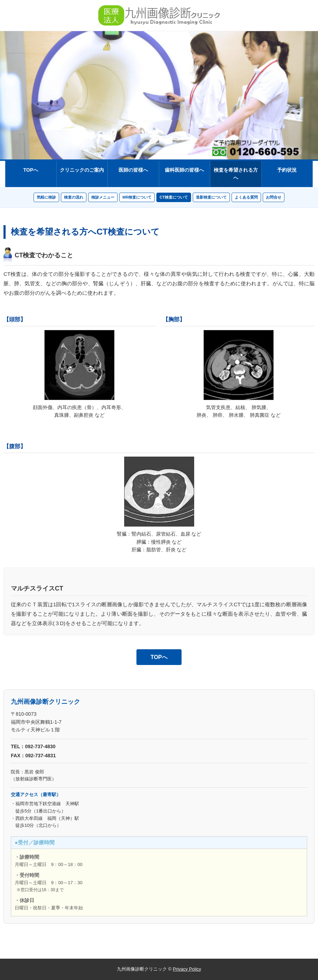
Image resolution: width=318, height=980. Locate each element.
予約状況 (287, 170)
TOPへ (31, 170)
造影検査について (211, 197)
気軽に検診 (46, 197)
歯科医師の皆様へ (184, 170)
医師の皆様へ (133, 170)
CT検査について (174, 197)
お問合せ (274, 197)
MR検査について (137, 197)
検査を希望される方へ (236, 174)
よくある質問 (246, 197)
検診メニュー (103, 197)
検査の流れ (74, 197)
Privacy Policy (187, 969)
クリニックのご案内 (82, 170)
